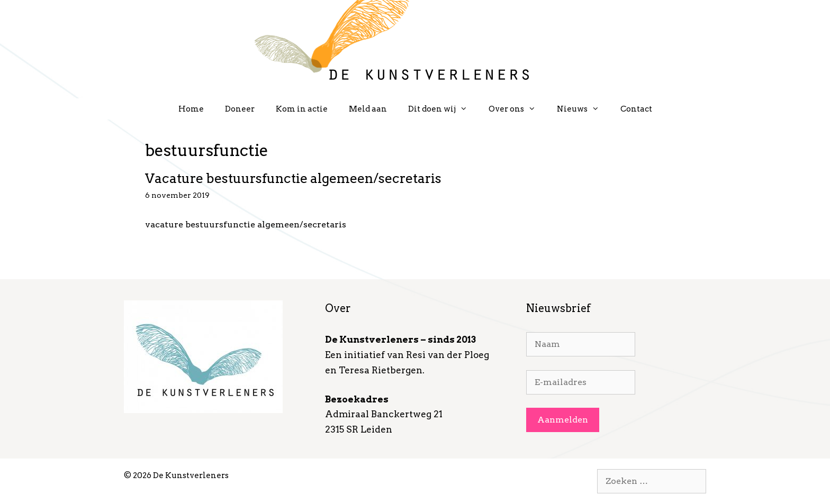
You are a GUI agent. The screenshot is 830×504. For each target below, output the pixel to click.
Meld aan (368, 109)
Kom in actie (302, 109)
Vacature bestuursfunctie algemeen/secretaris (293, 178)
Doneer (240, 109)
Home (191, 109)
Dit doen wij (443, 109)
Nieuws (583, 109)
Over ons (517, 109)
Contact (636, 109)
